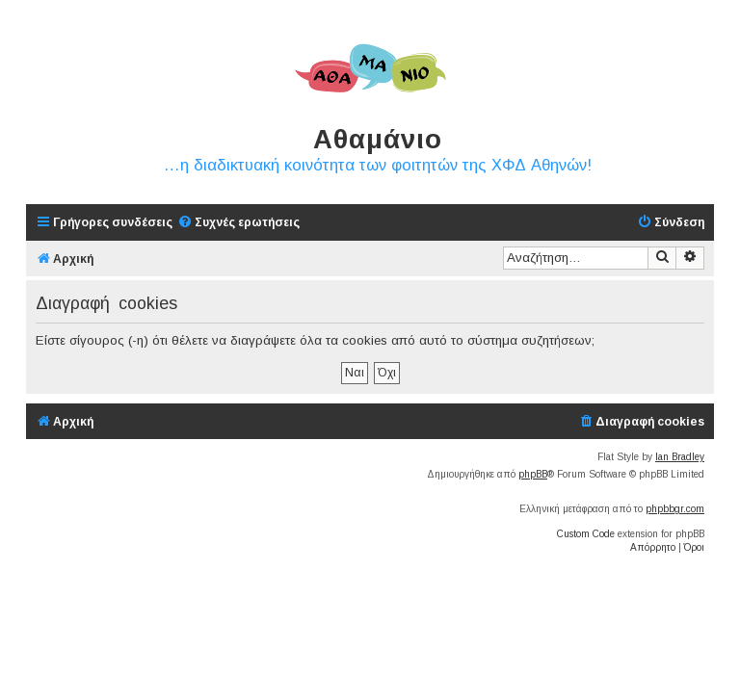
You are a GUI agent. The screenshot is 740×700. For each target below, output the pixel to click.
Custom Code (586, 534)
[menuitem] (238, 223)
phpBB (533, 474)
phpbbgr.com (675, 509)
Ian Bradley (680, 457)
